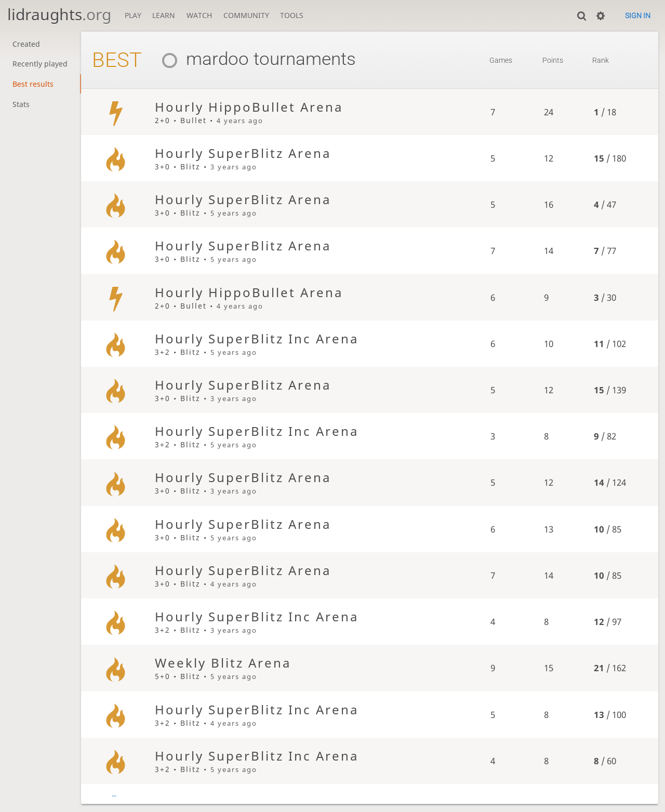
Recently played (40, 64)
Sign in (638, 16)
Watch (199, 15)
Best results (33, 84)
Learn (164, 15)
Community (246, 15)
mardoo (201, 59)
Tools (292, 15)
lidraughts (59, 14)
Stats (21, 104)
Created (26, 44)
